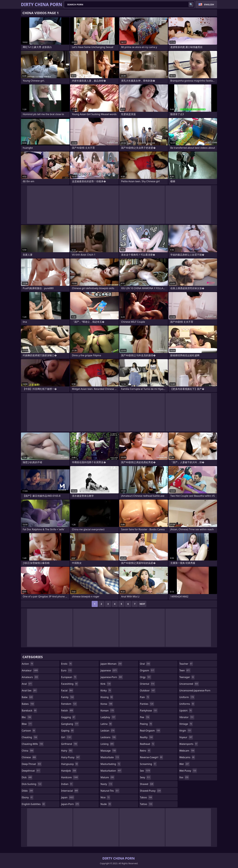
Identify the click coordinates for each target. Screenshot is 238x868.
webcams (187, 757)
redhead (147, 744)
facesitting (70, 684)
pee (145, 717)
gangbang (70, 724)
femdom (69, 704)
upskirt (186, 711)
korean (107, 711)
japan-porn (70, 804)
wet (184, 764)
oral (145, 664)
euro (67, 670)
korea (107, 704)
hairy (67, 751)
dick (27, 777)
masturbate (110, 757)
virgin (185, 731)
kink (106, 684)
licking (107, 744)
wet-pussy (188, 771)
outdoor (148, 690)
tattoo (146, 804)
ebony (28, 797)
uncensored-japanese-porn (195, 691)
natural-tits (110, 791)
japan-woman (111, 664)
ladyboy (108, 717)
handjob (69, 771)
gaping (68, 731)
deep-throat (32, 764)
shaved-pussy (151, 791)
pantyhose (149, 711)
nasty (107, 784)
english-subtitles (34, 804)
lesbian (108, 731)
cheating (30, 737)
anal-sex (29, 690)
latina (106, 724)
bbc (27, 717)
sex (145, 771)
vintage (186, 724)
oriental (147, 684)
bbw (27, 724)
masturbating (111, 764)
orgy (146, 677)
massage (108, 751)
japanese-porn (112, 677)
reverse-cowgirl (151, 757)
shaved (147, 784)
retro (145, 751)
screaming (148, 764)
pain (145, 697)
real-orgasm (150, 731)
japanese (109, 670)
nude (106, 804)
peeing (146, 724)
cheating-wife (33, 744)
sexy (145, 777)
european (69, 677)
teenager (187, 677)
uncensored (189, 684)
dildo (28, 791)
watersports (189, 744)
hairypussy (70, 764)
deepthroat (31, 771)
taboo (146, 797)
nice (105, 797)
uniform (187, 697)
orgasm (147, 670)
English (209, 4)
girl (67, 737)
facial (67, 690)
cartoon (29, 731)
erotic (67, 664)
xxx (184, 777)
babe (27, 697)
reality (147, 737)
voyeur (186, 737)
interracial (70, 791)
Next (142, 604)
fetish (67, 711)
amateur (30, 670)
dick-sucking (32, 784)
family (68, 697)
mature (107, 777)
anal (27, 684)
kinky (106, 690)
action (28, 664)
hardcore (70, 777)
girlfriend (69, 744)
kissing (107, 697)
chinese (29, 757)
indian (67, 784)
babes (28, 704)
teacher (186, 664)
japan (68, 797)
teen (185, 670)
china (28, 751)
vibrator (187, 717)
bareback (29, 711)
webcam (187, 751)
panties (147, 704)
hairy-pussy (71, 757)
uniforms (187, 704)
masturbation (111, 771)
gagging (68, 717)
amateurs (30, 677)
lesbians (108, 737)
